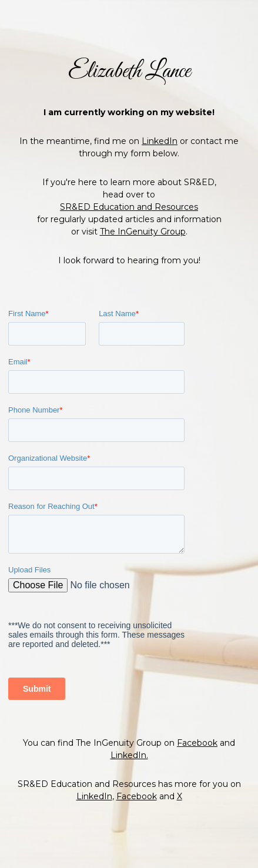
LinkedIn (160, 117)
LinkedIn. (129, 779)
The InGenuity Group (143, 207)
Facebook (197, 767)
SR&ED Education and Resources (129, 183)
